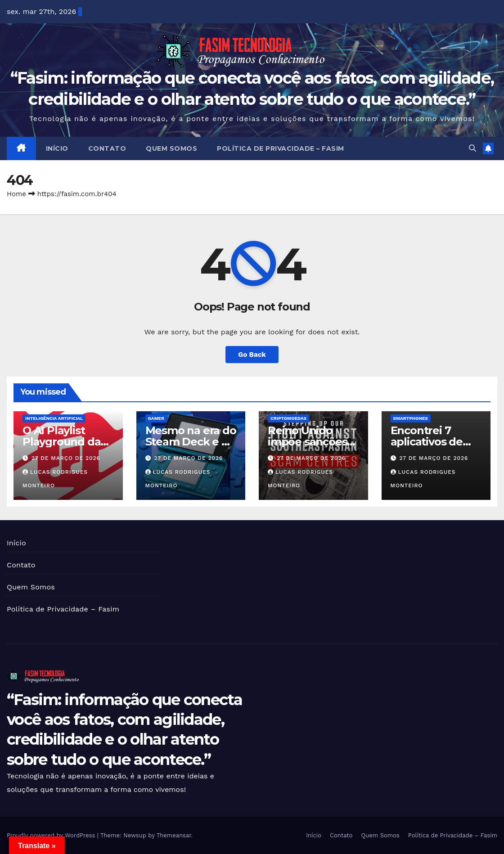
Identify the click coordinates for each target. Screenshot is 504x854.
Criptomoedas (288, 418)
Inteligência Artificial (54, 418)
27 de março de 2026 (66, 458)
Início (57, 148)
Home (16, 194)
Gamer (156, 418)
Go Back (252, 355)
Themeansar (174, 835)
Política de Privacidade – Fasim (281, 148)
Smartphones (411, 418)
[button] (472, 148)
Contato (107, 148)
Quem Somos (171, 148)
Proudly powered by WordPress (52, 835)
